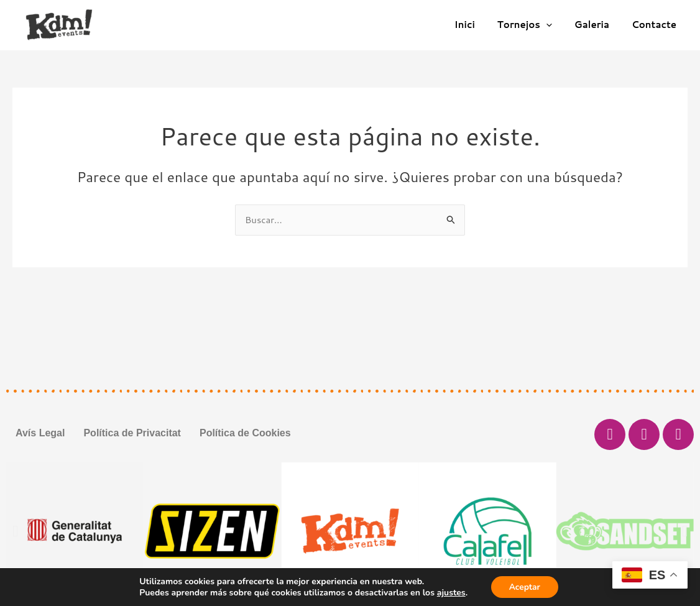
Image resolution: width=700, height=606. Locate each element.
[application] (555, 25)
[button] (15, 531)
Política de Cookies (245, 433)
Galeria (597, 25)
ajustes (450, 592)
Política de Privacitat (132, 433)
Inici (477, 25)
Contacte (656, 25)
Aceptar (524, 586)
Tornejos (533, 25)
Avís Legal (40, 433)
